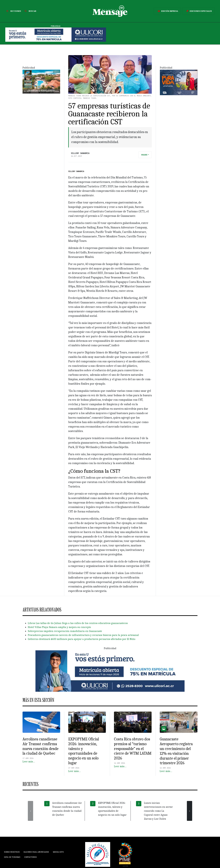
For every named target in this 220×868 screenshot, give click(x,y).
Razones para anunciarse (36, 852)
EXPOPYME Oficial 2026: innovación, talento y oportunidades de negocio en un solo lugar (84, 751)
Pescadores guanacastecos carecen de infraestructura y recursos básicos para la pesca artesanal (83, 635)
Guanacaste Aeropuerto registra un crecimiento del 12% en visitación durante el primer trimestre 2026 (176, 751)
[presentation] (30, 811)
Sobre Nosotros (12, 852)
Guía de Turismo (12, 857)
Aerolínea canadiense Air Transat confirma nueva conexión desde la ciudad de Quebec (41, 746)
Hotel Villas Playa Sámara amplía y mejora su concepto (59, 627)
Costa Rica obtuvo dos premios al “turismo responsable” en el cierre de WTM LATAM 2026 (133, 749)
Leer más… (29, 762)
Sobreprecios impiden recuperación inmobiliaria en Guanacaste (65, 631)
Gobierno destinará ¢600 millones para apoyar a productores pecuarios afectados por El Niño (82, 639)
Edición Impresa (167, 11)
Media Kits (58, 852)
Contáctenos (30, 857)
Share (144, 155)
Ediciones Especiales (198, 11)
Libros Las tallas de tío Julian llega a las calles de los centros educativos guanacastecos (78, 623)
